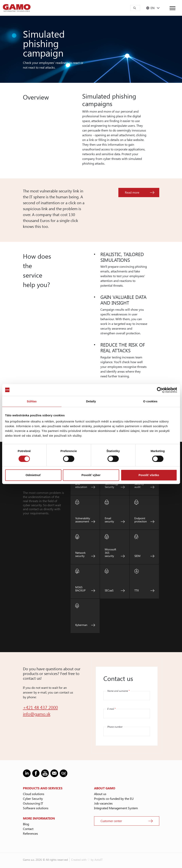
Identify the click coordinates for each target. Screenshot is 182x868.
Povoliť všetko (149, 475)
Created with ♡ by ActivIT (87, 860)
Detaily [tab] (91, 401)
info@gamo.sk (37, 714)
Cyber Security (33, 799)
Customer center (111, 821)
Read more (132, 192)
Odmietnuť (33, 475)
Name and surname (118, 691)
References (30, 833)
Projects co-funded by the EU (114, 799)
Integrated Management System (116, 808)
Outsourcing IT (33, 803)
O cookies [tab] (150, 401)
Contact (28, 829)
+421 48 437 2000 (40, 707)
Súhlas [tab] (32, 401)
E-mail (111, 709)
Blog (26, 824)
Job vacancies (103, 803)
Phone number (115, 727)
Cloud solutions (34, 794)
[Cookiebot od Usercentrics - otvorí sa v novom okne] (160, 390)
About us (100, 794)
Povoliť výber (91, 475)
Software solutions (36, 808)
